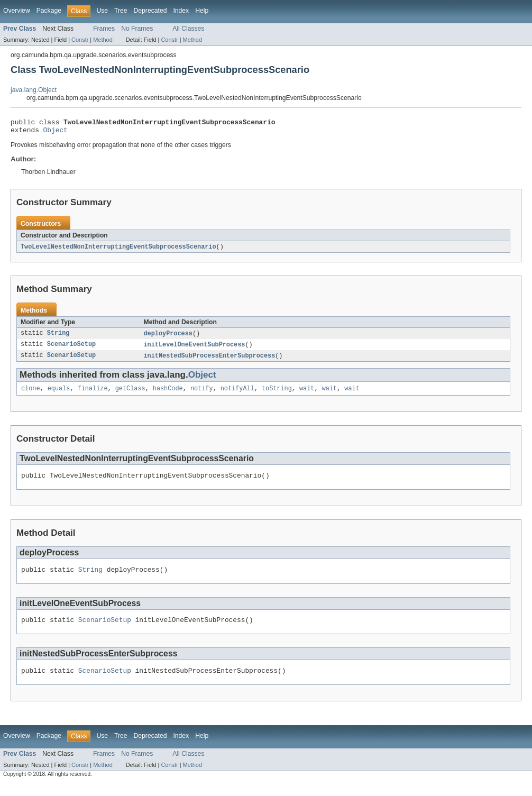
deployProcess (168, 337)
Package (49, 11)
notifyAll (237, 395)
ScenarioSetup (71, 349)
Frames (104, 29)
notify (202, 395)
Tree (121, 11)
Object (56, 133)
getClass (130, 395)
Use (102, 11)
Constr (80, 40)
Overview (17, 11)
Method (103, 40)
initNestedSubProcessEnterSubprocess (210, 361)
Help (202, 11)
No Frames (137, 29)
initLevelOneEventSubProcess (195, 349)
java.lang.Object (34, 90)
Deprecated (150, 11)
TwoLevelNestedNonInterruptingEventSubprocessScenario (118, 250)
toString (277, 395)
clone (31, 395)
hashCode (168, 395)
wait (307, 395)
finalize (93, 395)
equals (59, 395)
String (58, 337)
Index (181, 11)
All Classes (188, 29)
